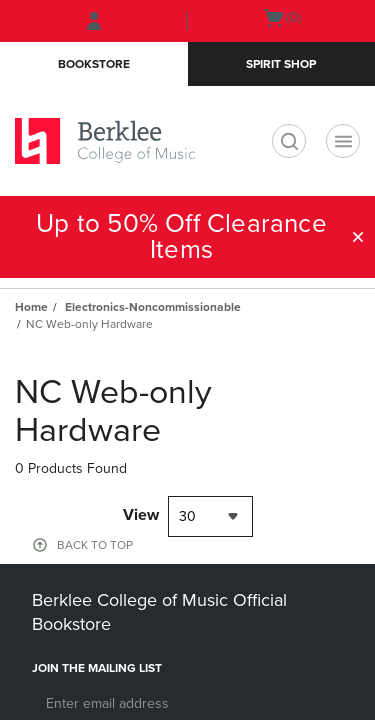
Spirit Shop (281, 64)
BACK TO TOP (95, 545)
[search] (289, 141)
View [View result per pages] (141, 515)
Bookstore (94, 64)
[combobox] (210, 516)
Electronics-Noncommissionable (153, 307)
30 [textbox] (187, 516)
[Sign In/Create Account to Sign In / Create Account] (94, 21)
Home (31, 307)
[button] (358, 237)
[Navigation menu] (343, 141)
